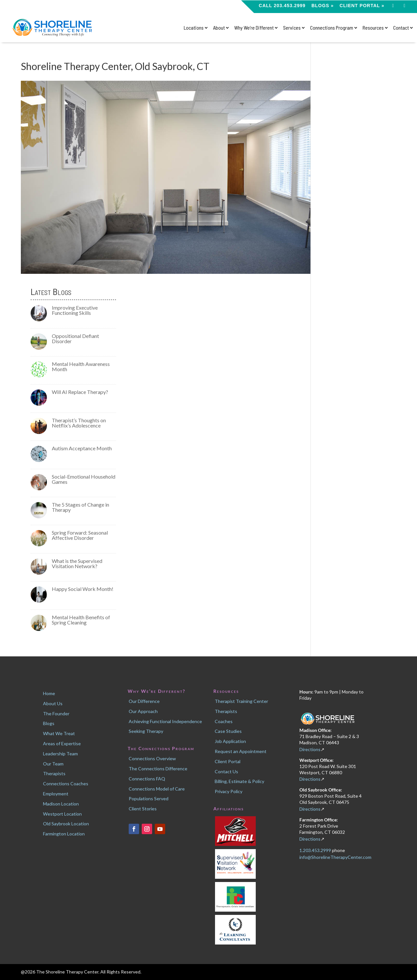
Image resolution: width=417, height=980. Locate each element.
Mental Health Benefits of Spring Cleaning (81, 620)
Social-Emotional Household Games (84, 479)
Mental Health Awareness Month (81, 366)
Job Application (230, 741)
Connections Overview (152, 758)
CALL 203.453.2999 (282, 6)
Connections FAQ (147, 779)
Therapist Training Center (241, 701)
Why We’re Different (254, 28)
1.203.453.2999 (316, 850)
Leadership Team (60, 754)
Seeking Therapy (146, 731)
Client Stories (143, 809)
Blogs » (323, 6)
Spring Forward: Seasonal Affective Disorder (80, 535)
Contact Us (226, 771)
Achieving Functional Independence (165, 721)
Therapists (54, 773)
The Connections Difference (158, 769)
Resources (373, 28)
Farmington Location (64, 834)
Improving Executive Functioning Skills (75, 310)
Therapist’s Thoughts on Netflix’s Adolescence (79, 423)
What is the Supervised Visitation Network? (77, 563)
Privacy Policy (229, 791)
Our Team (53, 764)
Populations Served (149, 798)
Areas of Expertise (62, 743)
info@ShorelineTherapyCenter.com (335, 857)
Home (49, 693)
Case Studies (228, 731)
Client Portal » (362, 6)
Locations (194, 28)
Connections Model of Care (157, 789)
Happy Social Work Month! (83, 589)
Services (292, 28)
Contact (401, 28)
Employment (56, 794)
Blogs (49, 723)
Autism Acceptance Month (82, 448)
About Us (53, 703)
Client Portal (228, 761)
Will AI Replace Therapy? (80, 392)
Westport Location (62, 814)
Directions (310, 749)
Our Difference (144, 701)
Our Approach (143, 711)
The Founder (56, 714)
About (219, 28)
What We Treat (59, 733)
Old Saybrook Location (66, 824)
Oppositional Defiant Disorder (75, 338)
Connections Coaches (66, 784)
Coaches (224, 721)
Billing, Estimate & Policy (239, 781)
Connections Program (332, 28)
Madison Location (61, 804)
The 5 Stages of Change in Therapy (80, 507)
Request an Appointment (241, 751)
